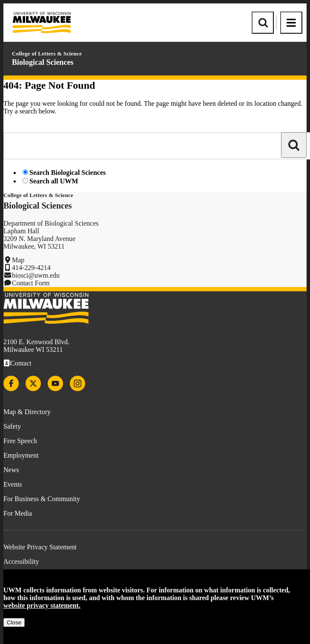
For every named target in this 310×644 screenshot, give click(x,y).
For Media (18, 513)
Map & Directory (27, 412)
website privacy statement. (42, 605)
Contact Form (31, 283)
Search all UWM (54, 181)
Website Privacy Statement (40, 547)
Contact (21, 363)
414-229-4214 (31, 268)
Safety (12, 426)
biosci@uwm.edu (36, 275)
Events (13, 484)
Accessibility (21, 561)
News (11, 470)
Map (18, 260)
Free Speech (20, 441)
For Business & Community (42, 499)
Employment (21, 455)
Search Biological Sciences (67, 173)
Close (14, 622)
